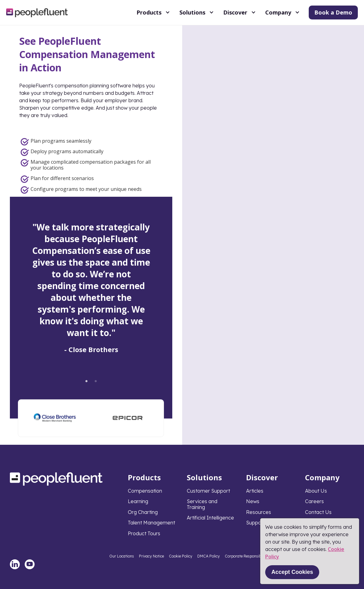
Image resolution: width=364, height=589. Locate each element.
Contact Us (318, 512)
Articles (255, 491)
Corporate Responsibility (246, 556)
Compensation (145, 491)
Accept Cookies (292, 572)
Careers (314, 501)
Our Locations (122, 556)
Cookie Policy (181, 556)
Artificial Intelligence (210, 518)
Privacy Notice (151, 556)
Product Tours (144, 533)
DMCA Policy (209, 556)
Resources (259, 512)
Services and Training (202, 504)
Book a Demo (333, 12)
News (253, 501)
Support (255, 523)
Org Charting (143, 512)
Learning (138, 501)
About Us (316, 491)
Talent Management (151, 523)
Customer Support (208, 491)
